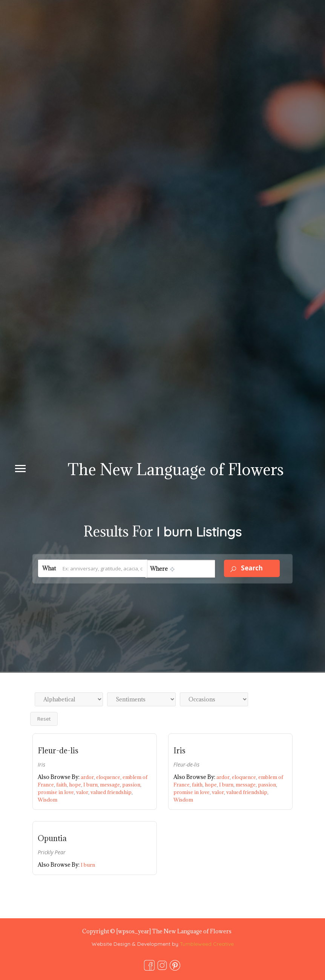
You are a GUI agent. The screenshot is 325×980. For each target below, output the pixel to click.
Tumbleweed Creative (207, 944)
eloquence (109, 777)
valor (83, 792)
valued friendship (112, 792)
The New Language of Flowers (176, 469)
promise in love (57, 792)
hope (76, 785)
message (111, 785)
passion (132, 785)
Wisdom (48, 800)
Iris (179, 751)
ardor (88, 777)
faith (63, 785)
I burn (92, 785)
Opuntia (52, 838)
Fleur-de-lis (58, 751)
